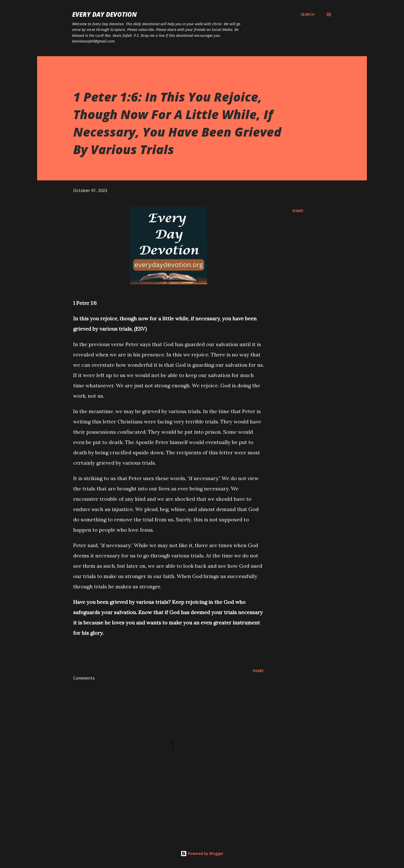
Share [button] (298, 211)
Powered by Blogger (202, 853)
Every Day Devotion (104, 14)
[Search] (308, 14)
